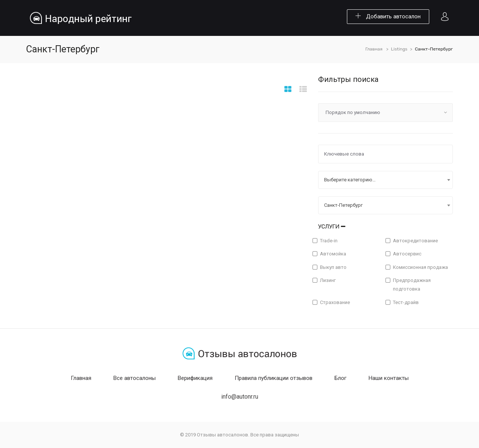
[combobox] (385, 180)
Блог (341, 378)
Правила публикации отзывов (274, 378)
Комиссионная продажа (420, 267)
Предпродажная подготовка (412, 285)
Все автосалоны (135, 378)
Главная (374, 49)
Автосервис (407, 254)
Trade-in (329, 241)
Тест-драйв (406, 302)
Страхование (335, 302)
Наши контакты (389, 378)
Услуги (332, 227)
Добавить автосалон (388, 16)
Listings (399, 49)
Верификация (195, 378)
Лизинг (328, 280)
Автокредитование (415, 241)
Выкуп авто (333, 267)
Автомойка (333, 254)
